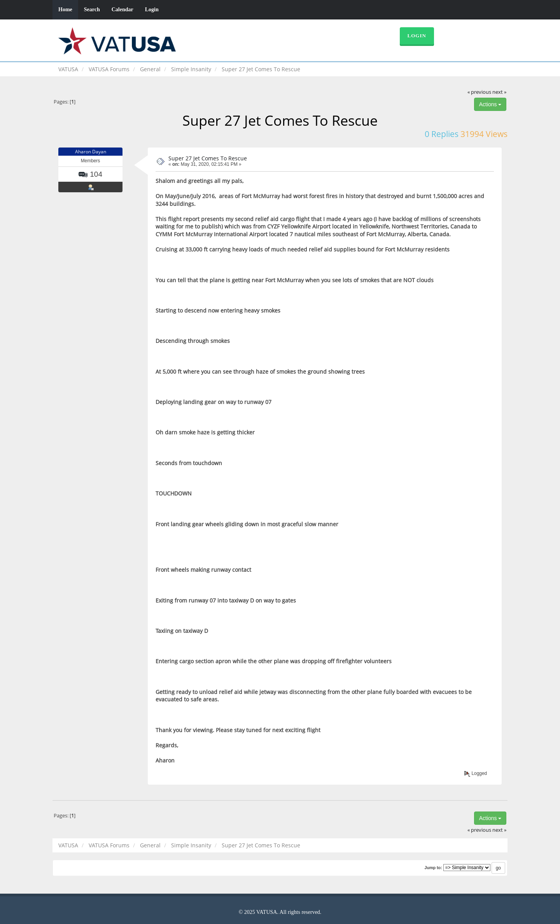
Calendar (122, 10)
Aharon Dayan (91, 152)
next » (499, 92)
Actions (490, 104)
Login (152, 10)
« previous (479, 92)
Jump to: (433, 868)
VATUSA (68, 69)
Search (92, 10)
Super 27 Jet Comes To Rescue (208, 158)
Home (65, 10)
